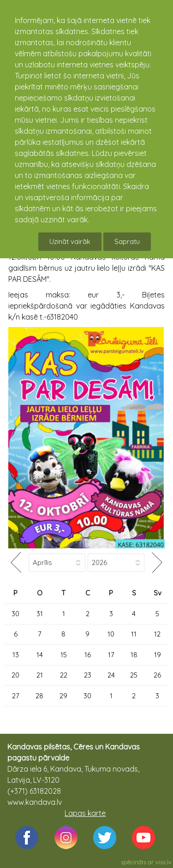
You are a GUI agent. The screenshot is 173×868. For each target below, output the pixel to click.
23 (88, 675)
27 (16, 696)
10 (111, 634)
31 (40, 614)
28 (39, 696)
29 (63, 696)
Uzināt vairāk (70, 241)
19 (158, 655)
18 (134, 655)
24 (111, 675)
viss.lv (164, 862)
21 (40, 675)
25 (134, 675)
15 (64, 655)
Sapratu (127, 241)
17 (111, 655)
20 (15, 675)
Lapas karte (85, 813)
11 (134, 634)
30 (15, 614)
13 (16, 655)
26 (157, 675)
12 (157, 634)
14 (40, 655)
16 (88, 655)
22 (64, 675)
